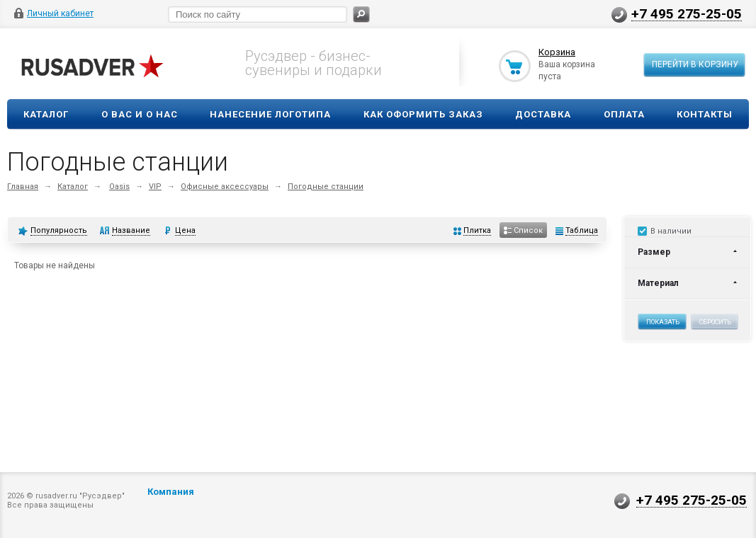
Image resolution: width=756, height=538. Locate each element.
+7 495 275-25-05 (687, 13)
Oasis (119, 187)
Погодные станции (326, 187)
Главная (23, 187)
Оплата (624, 114)
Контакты (705, 114)
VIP (155, 187)
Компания (171, 492)
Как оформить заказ (423, 114)
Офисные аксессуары (225, 187)
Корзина (557, 52)
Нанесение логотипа (270, 114)
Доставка (543, 114)
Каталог (46, 114)
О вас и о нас (140, 114)
